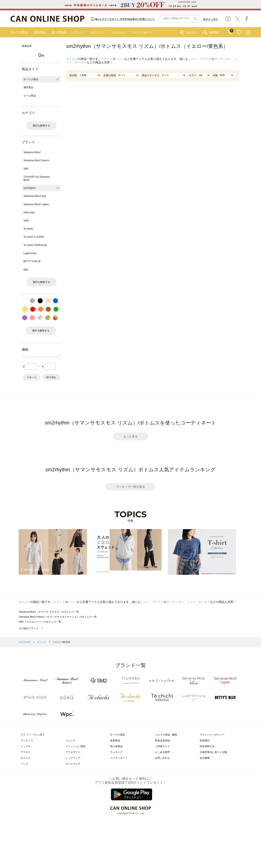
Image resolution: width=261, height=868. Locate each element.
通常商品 (28, 87)
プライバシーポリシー (212, 735)
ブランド (78, 32)
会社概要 (205, 758)
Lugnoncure (30, 253)
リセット (32, 377)
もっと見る (130, 436)
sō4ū (26, 221)
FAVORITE (240, 32)
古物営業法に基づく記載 (213, 752)
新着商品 (40, 32)
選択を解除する (41, 126)
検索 (195, 19)
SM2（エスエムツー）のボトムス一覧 (40, 622)
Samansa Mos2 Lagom (36, 204)
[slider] (24, 357)
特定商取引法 (207, 746)
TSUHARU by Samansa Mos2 (37, 178)
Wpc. (26, 270)
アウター (26, 752)
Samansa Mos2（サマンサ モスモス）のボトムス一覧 (49, 612)
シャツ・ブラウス (200, 59)
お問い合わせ (162, 758)
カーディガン (223, 59)
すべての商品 (19, 32)
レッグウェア (73, 758)
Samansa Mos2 (32, 152)
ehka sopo (29, 212)
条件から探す (211, 19)
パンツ (120, 59)
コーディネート (142, 32)
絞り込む (51, 377)
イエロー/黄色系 (61, 642)
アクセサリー (73, 752)
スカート (107, 59)
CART (230, 31)
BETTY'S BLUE (32, 261)
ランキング (118, 32)
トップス (26, 746)
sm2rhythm (30, 188)
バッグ (24, 764)
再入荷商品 (59, 32)
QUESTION (248, 32)
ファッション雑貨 (75, 746)
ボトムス (72, 59)
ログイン (191, 32)
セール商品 (30, 96)
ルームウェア (73, 764)
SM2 (26, 169)
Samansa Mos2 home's (36, 160)
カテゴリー (98, 32)
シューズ (70, 741)
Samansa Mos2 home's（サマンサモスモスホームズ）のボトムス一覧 (58, 617)
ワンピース (27, 741)
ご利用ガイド (162, 746)
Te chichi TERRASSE (35, 245)
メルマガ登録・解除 (166, 735)
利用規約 (205, 741)
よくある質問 (162, 752)
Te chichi (28, 229)
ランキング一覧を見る (130, 487)
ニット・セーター (198, 602)
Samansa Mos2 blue (35, 196)
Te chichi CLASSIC (34, 237)
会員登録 (214, 32)
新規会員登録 (162, 741)
